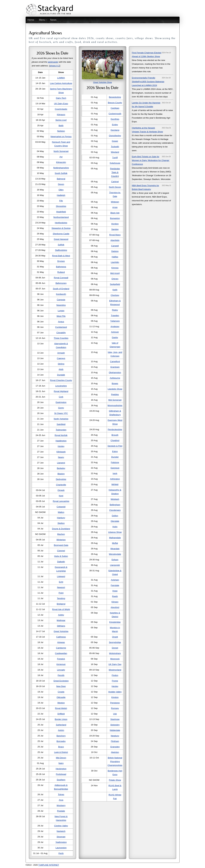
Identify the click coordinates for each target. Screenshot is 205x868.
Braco (61, 747)
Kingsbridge (115, 622)
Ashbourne (115, 378)
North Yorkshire (61, 419)
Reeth (115, 596)
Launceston (61, 848)
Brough (115, 435)
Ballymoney (61, 283)
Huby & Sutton (61, 556)
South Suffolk (61, 173)
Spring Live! (61, 120)
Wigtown (115, 202)
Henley (115, 686)
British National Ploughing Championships (115, 761)
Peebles (115, 394)
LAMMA (61, 78)
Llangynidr (115, 565)
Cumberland (61, 327)
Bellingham (115, 505)
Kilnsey (115, 602)
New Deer (61, 686)
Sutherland (61, 725)
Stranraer (61, 837)
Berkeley (61, 468)
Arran (115, 207)
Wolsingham (115, 653)
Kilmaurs (61, 115)
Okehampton (115, 372)
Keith (115, 290)
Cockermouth (115, 114)
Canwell (115, 246)
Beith (61, 126)
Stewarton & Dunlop (61, 228)
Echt (61, 582)
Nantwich (61, 831)
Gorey (61, 408)
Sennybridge (115, 642)
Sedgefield (115, 284)
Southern (61, 780)
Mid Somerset (115, 400)
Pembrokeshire (115, 429)
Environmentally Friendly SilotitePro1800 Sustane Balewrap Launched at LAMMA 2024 (148, 82)
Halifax (115, 257)
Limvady (61, 670)
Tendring (61, 598)
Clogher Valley (61, 826)
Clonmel (61, 551)
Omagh (61, 490)
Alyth (61, 369)
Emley (115, 125)
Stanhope (115, 719)
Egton (115, 451)
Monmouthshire (115, 405)
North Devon (115, 187)
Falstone (115, 462)
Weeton (61, 703)
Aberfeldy (115, 240)
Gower (115, 141)
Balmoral (61, 179)
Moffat (115, 543)
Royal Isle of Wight (61, 609)
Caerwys (61, 358)
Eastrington (61, 402)
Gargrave (115, 468)
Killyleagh (61, 452)
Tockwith (115, 147)
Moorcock (115, 659)
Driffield (61, 714)
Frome (115, 681)
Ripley (115, 310)
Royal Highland (61, 391)
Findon (115, 675)
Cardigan (115, 108)
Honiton (115, 224)
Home (31, 20)
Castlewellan (61, 653)
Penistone (115, 703)
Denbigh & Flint (115, 446)
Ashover (115, 332)
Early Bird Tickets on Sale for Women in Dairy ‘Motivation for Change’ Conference (151, 160)
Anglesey (115, 326)
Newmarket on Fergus (61, 137)
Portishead (61, 774)
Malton (61, 512)
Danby (115, 337)
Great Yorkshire (61, 631)
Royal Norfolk (61, 435)
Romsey (115, 708)
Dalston (115, 251)
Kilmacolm (61, 162)
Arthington (115, 479)
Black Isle (115, 213)
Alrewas (61, 642)
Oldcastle (61, 697)
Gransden (115, 747)
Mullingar (61, 620)
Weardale (115, 549)
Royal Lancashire (61, 501)
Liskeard (61, 576)
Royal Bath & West (61, 256)
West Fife (61, 316)
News (53, 20)
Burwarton (115, 218)
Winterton (61, 540)
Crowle (61, 692)
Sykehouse (115, 163)
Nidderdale (115, 730)
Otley (61, 190)
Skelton (61, 523)
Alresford (115, 607)
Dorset (115, 648)
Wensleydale (115, 554)
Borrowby (61, 741)
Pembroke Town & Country (115, 172)
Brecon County (115, 103)
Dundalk (61, 375)
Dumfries (115, 119)
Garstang (115, 130)
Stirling (61, 364)
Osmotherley (115, 136)
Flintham (115, 741)
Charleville (61, 485)
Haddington (61, 441)
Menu (42, 20)
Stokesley (115, 725)
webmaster (53, 62)
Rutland (61, 272)
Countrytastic (61, 109)
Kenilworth (61, 294)
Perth (61, 853)
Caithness (61, 637)
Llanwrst (61, 463)
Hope (115, 591)
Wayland (115, 152)
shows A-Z (55, 66)
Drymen (61, 261)
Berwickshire (115, 97)
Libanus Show (115, 532)
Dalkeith (61, 562)
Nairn (61, 763)
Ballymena (61, 267)
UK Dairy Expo (61, 104)
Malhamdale (115, 538)
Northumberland (61, 217)
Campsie (61, 300)
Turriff (115, 158)
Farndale (115, 585)
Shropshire (61, 206)
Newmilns (61, 305)
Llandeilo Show (115, 389)
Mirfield (115, 484)
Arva (61, 800)
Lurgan (61, 311)
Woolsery (61, 805)
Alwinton (115, 752)
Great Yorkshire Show (102, 82)
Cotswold (61, 507)
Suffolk (61, 245)
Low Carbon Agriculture (61, 83)
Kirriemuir (61, 664)
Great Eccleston (61, 681)
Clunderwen (115, 510)
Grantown (115, 367)
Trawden (115, 315)
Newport (61, 587)
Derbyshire (61, 479)
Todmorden (61, 430)
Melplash (115, 499)
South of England (61, 289)
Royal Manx (115, 235)
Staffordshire (61, 250)
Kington (115, 697)
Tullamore (115, 321)
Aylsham (115, 580)
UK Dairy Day (115, 664)
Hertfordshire (61, 223)
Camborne (61, 648)
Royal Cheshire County (61, 380)
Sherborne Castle (61, 234)
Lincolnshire (61, 386)
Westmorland (115, 670)
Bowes (115, 383)
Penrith (61, 675)
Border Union (61, 719)
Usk (115, 714)
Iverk (115, 473)
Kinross (115, 268)
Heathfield (61, 212)
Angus (61, 322)
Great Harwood (61, 239)
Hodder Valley (115, 692)
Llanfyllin (115, 262)
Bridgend (61, 604)
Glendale (115, 521)
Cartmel (115, 182)
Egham (115, 560)
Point (61, 593)
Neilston (61, 131)
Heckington (61, 769)
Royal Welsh (61, 708)
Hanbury (61, 518)
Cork (61, 397)
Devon (61, 184)
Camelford (115, 361)
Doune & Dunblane (61, 529)
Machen (61, 534)
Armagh (61, 353)
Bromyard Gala (61, 545)
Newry (61, 457)
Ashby (61, 615)
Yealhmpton (61, 842)
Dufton (115, 516)
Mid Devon (61, 758)
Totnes (61, 794)
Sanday (115, 229)
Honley (61, 446)
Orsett (115, 637)
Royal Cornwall (61, 278)
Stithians (61, 626)
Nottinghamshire (61, 168)
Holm (115, 527)
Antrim (61, 730)
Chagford (115, 440)
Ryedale (61, 811)
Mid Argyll (115, 273)
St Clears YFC (61, 413)
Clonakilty (61, 333)
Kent (61, 496)
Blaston (61, 474)
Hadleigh (61, 195)
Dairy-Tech (61, 98)
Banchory (61, 736)
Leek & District (61, 752)
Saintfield (61, 424)
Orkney (115, 279)
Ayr (61, 157)
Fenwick (61, 659)
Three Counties (61, 338)
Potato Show (115, 780)
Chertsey (115, 295)
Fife (61, 201)
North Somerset (61, 151)
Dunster (115, 457)
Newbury (115, 736)
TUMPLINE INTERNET (49, 865)
